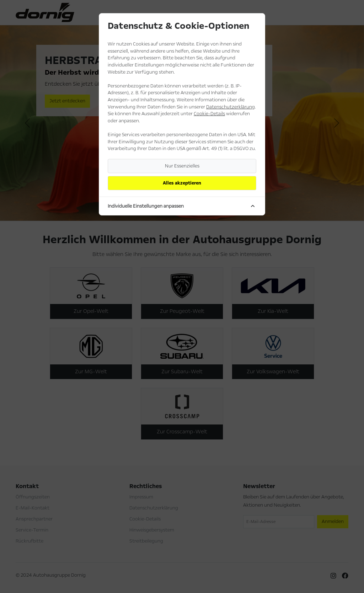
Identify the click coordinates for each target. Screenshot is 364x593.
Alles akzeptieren (182, 183)
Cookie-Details (209, 114)
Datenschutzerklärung (231, 107)
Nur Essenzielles (182, 166)
